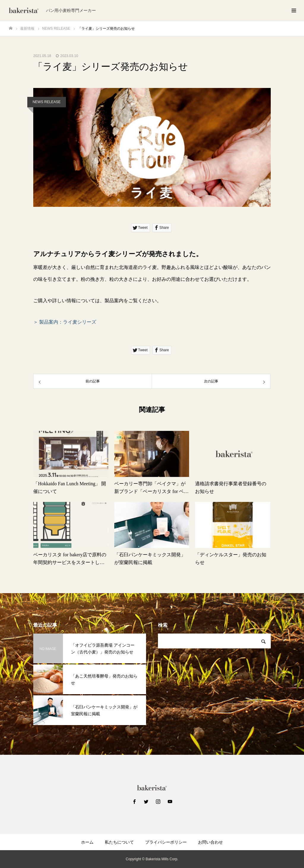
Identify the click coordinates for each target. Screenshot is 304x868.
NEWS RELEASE (47, 102)
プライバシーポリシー (166, 842)
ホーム (87, 842)
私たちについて (119, 842)
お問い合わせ (210, 842)
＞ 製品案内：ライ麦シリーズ (65, 322)
